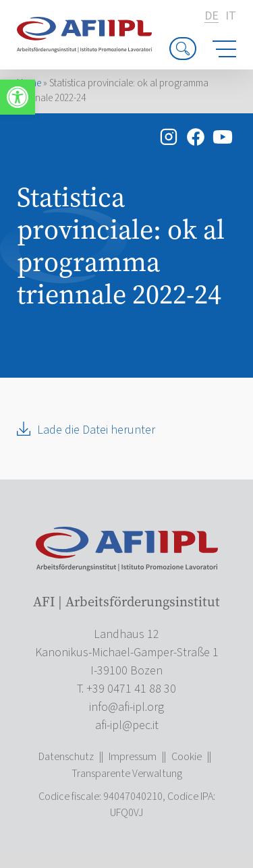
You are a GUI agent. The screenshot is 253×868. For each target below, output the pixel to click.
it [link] (231, 16)
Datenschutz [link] (66, 757)
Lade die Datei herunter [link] (96, 430)
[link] (18, 97)
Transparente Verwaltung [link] (127, 774)
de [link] (212, 17)
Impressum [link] (133, 757)
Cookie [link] (187, 757)
